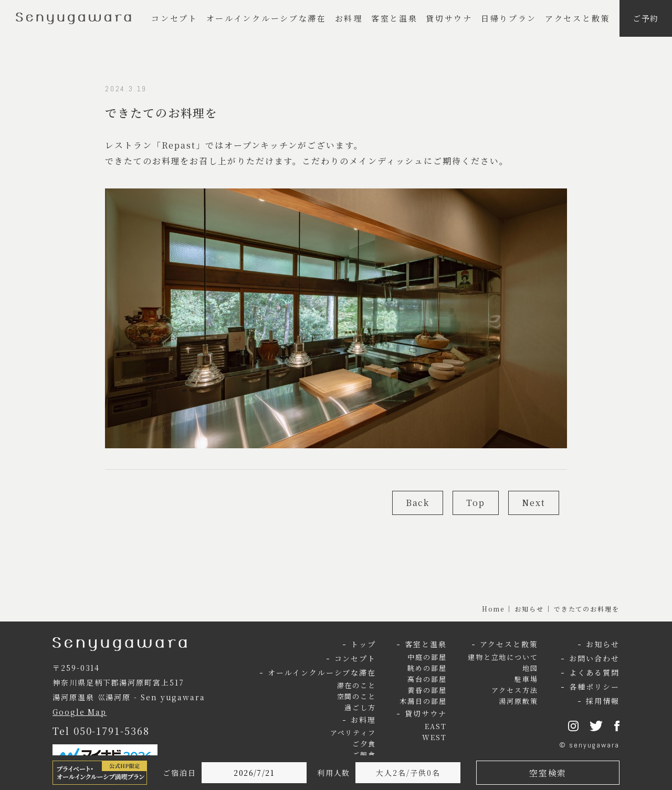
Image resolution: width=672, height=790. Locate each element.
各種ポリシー (594, 687)
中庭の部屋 (427, 657)
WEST (434, 737)
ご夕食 (364, 744)
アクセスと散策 (577, 18)
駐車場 (526, 679)
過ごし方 (360, 707)
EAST (436, 726)
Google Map (80, 712)
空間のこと (357, 696)
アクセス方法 (515, 690)
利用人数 (334, 773)
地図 (530, 668)
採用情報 (603, 701)
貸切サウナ (449, 18)
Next (534, 503)
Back (418, 503)
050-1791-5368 (112, 731)
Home (493, 609)
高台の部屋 (427, 679)
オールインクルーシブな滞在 (266, 18)
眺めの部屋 (427, 668)
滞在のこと (357, 685)
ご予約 (646, 18)
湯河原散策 (518, 701)
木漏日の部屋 (423, 701)
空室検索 (548, 773)
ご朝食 (364, 755)
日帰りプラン (509, 18)
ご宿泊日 (180, 773)
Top (476, 503)
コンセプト (175, 18)
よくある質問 (594, 672)
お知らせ (529, 609)
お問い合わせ (594, 658)
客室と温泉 (395, 18)
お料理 (349, 18)
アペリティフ (353, 733)
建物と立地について (503, 657)
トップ (363, 644)
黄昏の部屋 (427, 690)
